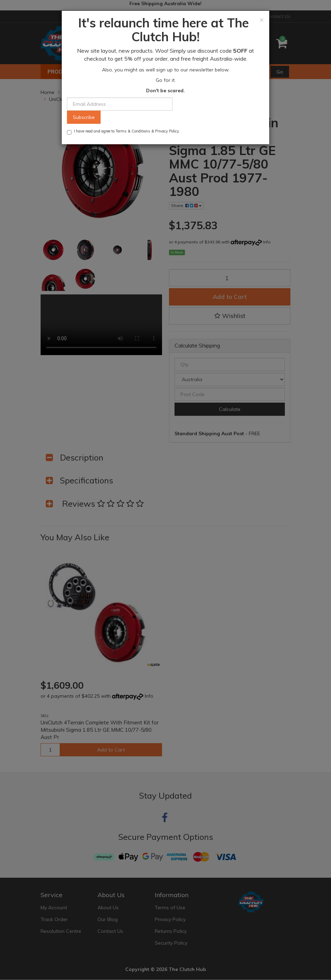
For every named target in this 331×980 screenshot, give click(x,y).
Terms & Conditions (133, 131)
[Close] (262, 20)
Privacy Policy (167, 131)
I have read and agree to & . (124, 132)
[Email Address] (120, 104)
